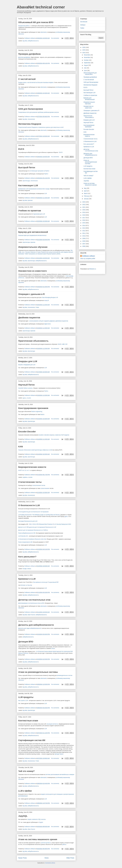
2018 (84, 215)
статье (53, 648)
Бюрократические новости (32, 467)
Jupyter (41, 822)
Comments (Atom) (50, 863)
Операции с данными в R (31, 294)
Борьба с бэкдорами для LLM (27, 365)
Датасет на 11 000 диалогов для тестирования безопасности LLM (37, 527)
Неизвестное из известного (33, 271)
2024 (84, 53)
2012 (84, 231)
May (85, 188)
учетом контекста (46, 843)
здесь (66, 516)
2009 (84, 238)
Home (47, 858)
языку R (47, 300)
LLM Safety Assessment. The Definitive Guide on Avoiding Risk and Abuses (39, 515)
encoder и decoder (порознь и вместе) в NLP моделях (54, 435)
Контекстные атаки (28, 721)
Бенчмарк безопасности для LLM (28, 521)
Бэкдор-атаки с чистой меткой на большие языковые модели (36, 82)
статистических (45, 488)
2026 (84, 47)
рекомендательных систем (65, 675)
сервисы (25, 477)
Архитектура (26, 181)
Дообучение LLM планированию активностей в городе (34, 189)
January (86, 199)
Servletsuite (84, 22)
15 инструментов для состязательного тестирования (33, 512)
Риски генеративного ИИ (25, 542)
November (87, 57)
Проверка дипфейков (29, 54)
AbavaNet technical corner (41, 7)
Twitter (82, 28)
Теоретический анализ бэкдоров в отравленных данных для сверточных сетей (41, 127)
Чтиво (37, 307)
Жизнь (29, 569)
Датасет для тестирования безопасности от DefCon (33, 530)
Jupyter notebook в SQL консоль (37, 819)
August (86, 65)
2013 (84, 228)
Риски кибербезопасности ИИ (27, 533)
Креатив (30, 200)
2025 (84, 50)
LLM (46, 193)
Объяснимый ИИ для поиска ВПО (36, 22)
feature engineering (37, 411)
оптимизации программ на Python (40, 171)
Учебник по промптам (30, 211)
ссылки (29, 398)
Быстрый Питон (27, 167)
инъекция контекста (52, 724)
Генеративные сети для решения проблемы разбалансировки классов (39, 112)
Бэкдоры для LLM (28, 361)
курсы (24, 398)
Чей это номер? (26, 771)
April (85, 191)
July (85, 68)
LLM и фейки (25, 791)
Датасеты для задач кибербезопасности (30, 628)
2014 (84, 225)
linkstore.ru (92, 269)
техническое (31, 119)
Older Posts (70, 858)
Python (46, 174)
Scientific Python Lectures (25, 388)
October (86, 60)
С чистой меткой (27, 79)
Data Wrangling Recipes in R (50, 297)
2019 (84, 212)
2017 (84, 218)
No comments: (55, 38)
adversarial (44, 32)
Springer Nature (59, 754)
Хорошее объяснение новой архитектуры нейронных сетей (35, 450)
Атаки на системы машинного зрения (38, 839)
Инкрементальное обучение (33, 247)
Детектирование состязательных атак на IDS (31, 603)
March (86, 193)
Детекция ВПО (26, 642)
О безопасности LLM (29, 505)
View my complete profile (88, 259)
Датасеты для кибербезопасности (36, 625)
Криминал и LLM (27, 579)
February (87, 196)
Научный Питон (26, 385)
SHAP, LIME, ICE (63, 344)
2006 (84, 246)
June (85, 71)
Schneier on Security (26, 585)
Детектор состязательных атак (34, 600)
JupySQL (23, 816)
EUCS (21, 149)
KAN (21, 447)
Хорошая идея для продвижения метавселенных (32, 235)
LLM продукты (26, 697)
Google (25, 569)
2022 (84, 205)
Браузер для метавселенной (33, 232)
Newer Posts (22, 858)
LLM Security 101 (23, 536)
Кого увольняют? (27, 557)
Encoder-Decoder (27, 432)
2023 (84, 202)
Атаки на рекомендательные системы (38, 672)
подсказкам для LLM (39, 214)
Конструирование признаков (33, 408)
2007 (84, 244)
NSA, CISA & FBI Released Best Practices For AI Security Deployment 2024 (50, 524)
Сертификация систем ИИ (32, 740)
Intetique (83, 25)
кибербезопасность (33, 41)
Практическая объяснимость (33, 341)
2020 (84, 210)
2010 (84, 236)
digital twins (48, 324)
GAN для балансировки (31, 109)
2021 (84, 207)
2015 (84, 223)
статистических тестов (39, 485)
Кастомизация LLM (28, 185)
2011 (84, 233)
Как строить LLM (23, 701)
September (87, 63)
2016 (84, 220)
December (87, 55)
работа (64, 844)
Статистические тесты (30, 482)
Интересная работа (24, 26)
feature (42, 414)
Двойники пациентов (29, 318)
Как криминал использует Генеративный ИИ (46, 582)
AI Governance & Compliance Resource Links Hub (32, 539)
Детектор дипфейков (24, 57)
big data (25, 41)
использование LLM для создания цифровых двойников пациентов (49, 321)
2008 (84, 241)
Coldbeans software (88, 256)
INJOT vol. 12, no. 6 (24, 470)
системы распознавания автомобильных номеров (60, 774)
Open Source (31, 615)
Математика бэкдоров (30, 124)
